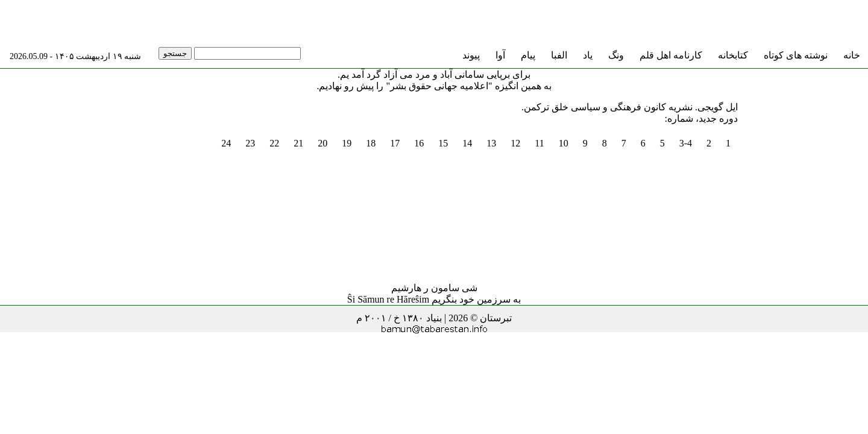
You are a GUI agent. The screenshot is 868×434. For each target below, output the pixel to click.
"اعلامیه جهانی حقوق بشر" (439, 86)
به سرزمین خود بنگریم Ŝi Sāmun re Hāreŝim (434, 299)
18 (371, 143)
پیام (528, 55)
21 (298, 143)
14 (467, 143)
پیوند (471, 55)
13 (491, 143)
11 (539, 143)
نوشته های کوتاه (796, 55)
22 (274, 143)
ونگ (616, 55)
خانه (852, 55)
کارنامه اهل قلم (671, 55)
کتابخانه (733, 55)
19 (347, 143)
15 (443, 143)
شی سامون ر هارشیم (434, 288)
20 (322, 143)
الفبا (559, 55)
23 (250, 143)
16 (419, 143)
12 (515, 143)
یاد (588, 55)
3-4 (686, 143)
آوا (500, 55)
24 (226, 143)
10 (564, 143)
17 (395, 143)
